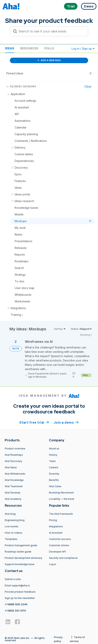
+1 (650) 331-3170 (15, 611)
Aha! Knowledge (14, 480)
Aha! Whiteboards (15, 474)
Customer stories (59, 545)
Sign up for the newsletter (20, 598)
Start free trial (34, 422)
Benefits (54, 480)
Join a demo (66, 422)
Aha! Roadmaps (14, 455)
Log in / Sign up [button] (83, 49)
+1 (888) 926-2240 (16, 604)
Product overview (15, 449)
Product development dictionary (24, 558)
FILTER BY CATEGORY (21, 86)
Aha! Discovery (13, 461)
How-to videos (14, 533)
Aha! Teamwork (14, 486)
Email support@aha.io (17, 585)
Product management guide (21, 545)
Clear (88, 86)
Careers (54, 467)
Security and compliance (63, 558)
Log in (53, 564)
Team (52, 461)
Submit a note (13, 579)
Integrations (56, 526)
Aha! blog (10, 514)
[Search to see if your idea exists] (51, 31)
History (53, 455)
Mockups (41, 377)
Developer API (57, 552)
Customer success (60, 539)
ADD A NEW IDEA (49, 60)
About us (54, 449)
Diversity (54, 474)
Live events (12, 526)
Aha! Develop (13, 493)
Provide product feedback (20, 592)
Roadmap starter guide (18, 552)
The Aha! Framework (61, 514)
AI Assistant (56, 533)
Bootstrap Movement (61, 493)
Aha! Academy (13, 499)
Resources (29, 48)
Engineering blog (15, 520)
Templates (11, 539)
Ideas (10, 48)
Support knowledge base (20, 564)
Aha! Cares (55, 486)
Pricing (53, 520)
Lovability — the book (62, 499)
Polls (49, 48)
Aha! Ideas (11, 467)
